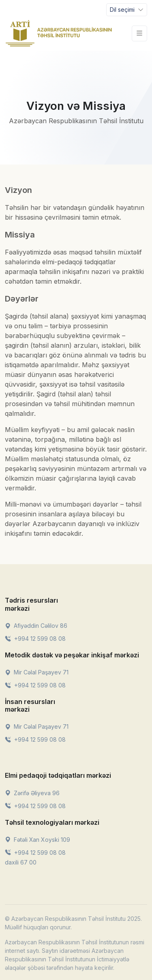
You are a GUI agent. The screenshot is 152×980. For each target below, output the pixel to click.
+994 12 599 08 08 (35, 639)
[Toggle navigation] (127, 10)
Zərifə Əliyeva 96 (32, 793)
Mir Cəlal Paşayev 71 (37, 672)
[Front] (59, 33)
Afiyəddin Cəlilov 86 (36, 626)
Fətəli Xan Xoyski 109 (37, 840)
